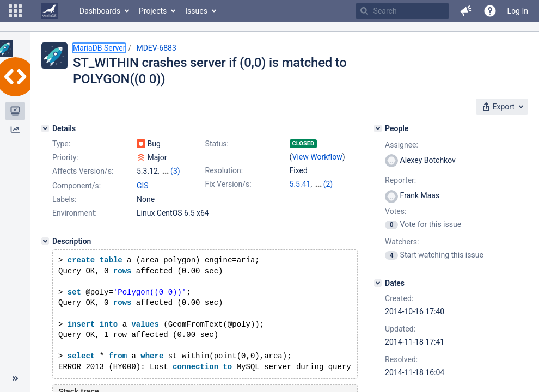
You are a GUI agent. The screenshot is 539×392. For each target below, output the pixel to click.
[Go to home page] (50, 11)
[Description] (45, 241)
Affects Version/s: (83, 171)
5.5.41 (300, 184)
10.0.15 (327, 184)
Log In (518, 11)
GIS (143, 186)
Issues (196, 11)
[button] (15, 11)
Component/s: (76, 186)
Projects (153, 11)
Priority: (65, 157)
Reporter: (400, 180)
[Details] (45, 128)
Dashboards (100, 11)
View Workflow (317, 157)
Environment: (75, 213)
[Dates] (378, 283)
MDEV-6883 (156, 48)
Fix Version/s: (228, 184)
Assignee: (402, 145)
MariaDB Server (99, 48)
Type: (61, 144)
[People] (378, 128)
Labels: (64, 199)
